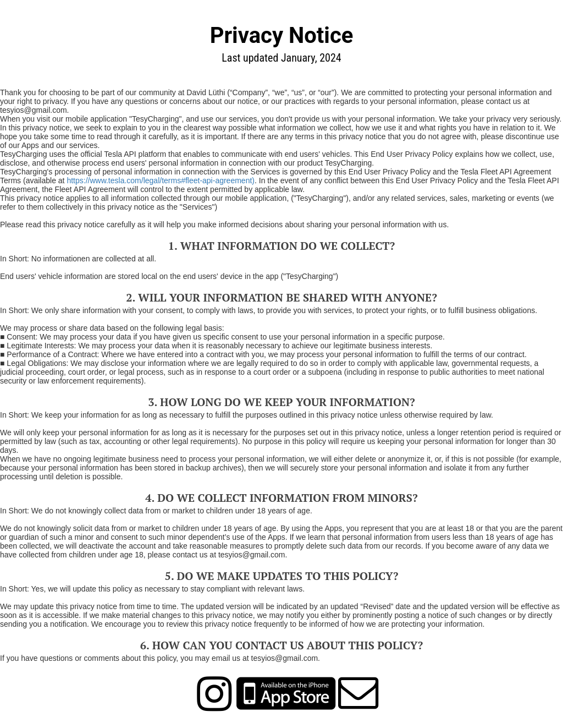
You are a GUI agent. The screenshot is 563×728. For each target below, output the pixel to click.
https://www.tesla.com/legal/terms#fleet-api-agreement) (161, 180)
